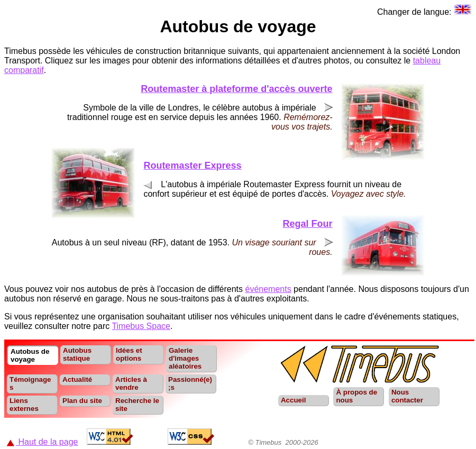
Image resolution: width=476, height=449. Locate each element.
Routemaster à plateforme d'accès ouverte (236, 89)
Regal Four (308, 224)
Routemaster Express (192, 166)
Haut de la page (42, 442)
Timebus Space (141, 326)
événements (268, 289)
